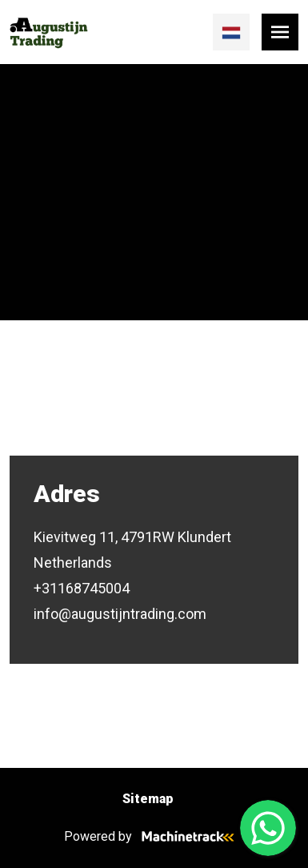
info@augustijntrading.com (120, 614)
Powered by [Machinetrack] (154, 836)
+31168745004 (82, 588)
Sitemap (148, 799)
